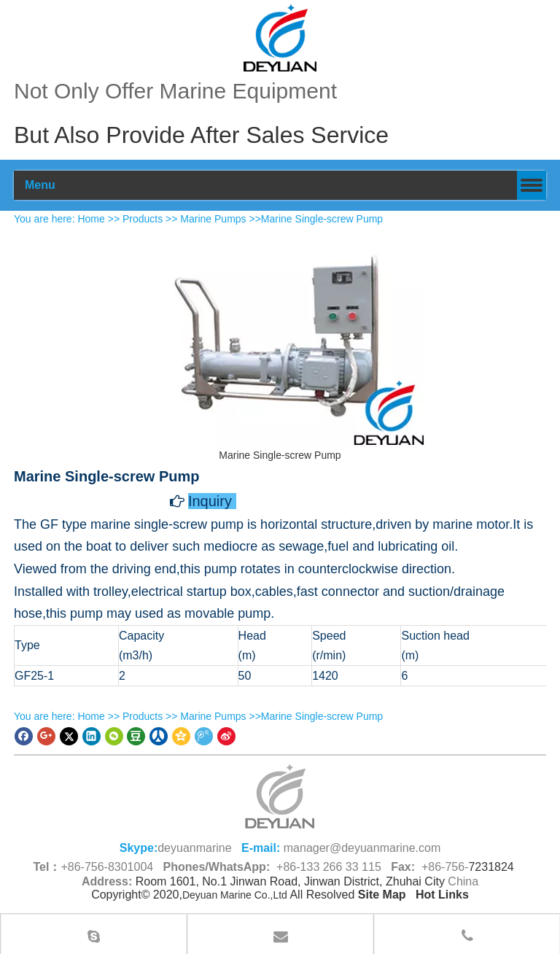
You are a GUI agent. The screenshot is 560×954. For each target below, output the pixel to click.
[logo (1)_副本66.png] (280, 796)
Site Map (382, 895)
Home (91, 219)
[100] (280, 38)
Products (143, 219)
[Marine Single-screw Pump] (280, 337)
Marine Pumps (213, 219)
